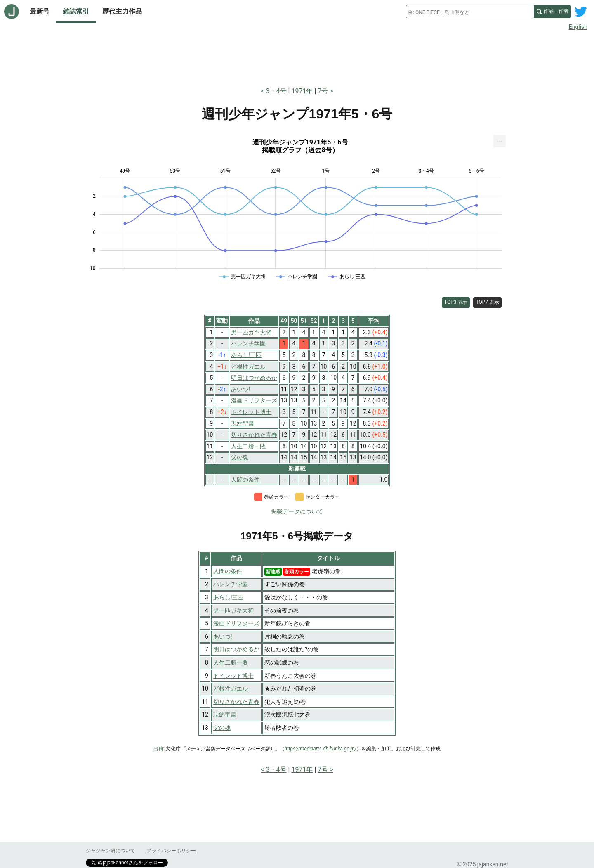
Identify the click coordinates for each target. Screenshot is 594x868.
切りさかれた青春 (236, 702)
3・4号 (277, 91)
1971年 (302, 91)
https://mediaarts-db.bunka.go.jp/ (321, 749)
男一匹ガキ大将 (233, 610)
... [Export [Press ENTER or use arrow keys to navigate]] (500, 139)
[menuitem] (500, 141)
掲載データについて (297, 511)
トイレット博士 (233, 676)
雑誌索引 (76, 11)
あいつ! (223, 636)
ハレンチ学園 (231, 584)
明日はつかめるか (236, 649)
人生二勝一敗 (231, 662)
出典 (158, 749)
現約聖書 (225, 714)
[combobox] (470, 12)
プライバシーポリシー (171, 851)
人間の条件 (228, 571)
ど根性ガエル (231, 688)
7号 (323, 91)
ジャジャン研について (111, 851)
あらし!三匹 (229, 597)
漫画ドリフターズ (236, 623)
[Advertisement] (297, 57)
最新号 (40, 11)
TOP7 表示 (487, 302)
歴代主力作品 (122, 11)
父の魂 (222, 728)
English (578, 27)
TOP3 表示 (456, 302)
